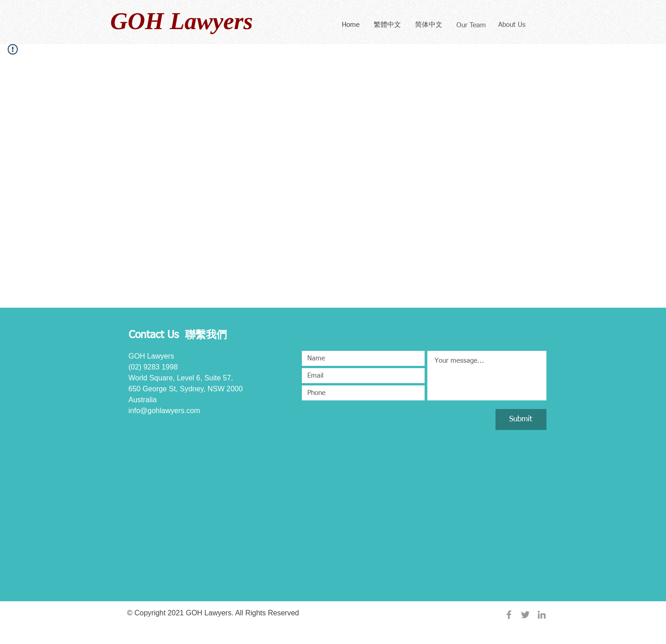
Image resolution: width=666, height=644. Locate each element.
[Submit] (521, 419)
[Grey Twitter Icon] (525, 615)
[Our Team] (471, 25)
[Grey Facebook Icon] (509, 615)
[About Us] (512, 25)
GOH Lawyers (182, 21)
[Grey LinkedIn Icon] (542, 615)
